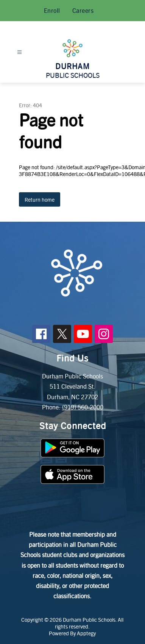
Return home (40, 199)
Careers (83, 10)
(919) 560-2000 (83, 407)
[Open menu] (19, 52)
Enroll (52, 10)
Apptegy (86, 633)
